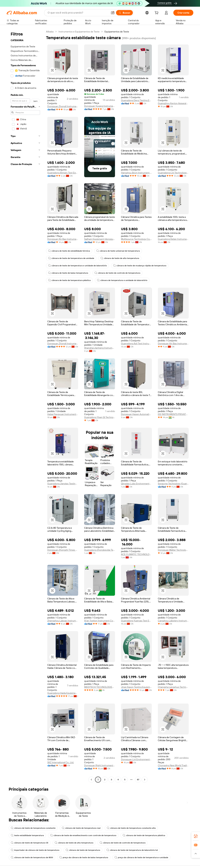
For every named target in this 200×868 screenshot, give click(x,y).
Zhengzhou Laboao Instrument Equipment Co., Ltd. (63, 621)
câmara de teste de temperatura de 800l (32, 857)
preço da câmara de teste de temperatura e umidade (141, 857)
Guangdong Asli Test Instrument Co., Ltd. (136, 343)
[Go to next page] (145, 780)
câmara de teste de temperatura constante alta (131, 828)
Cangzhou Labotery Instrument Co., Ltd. (173, 621)
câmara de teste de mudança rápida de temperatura (140, 266)
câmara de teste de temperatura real (81, 828)
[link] (196, 836)
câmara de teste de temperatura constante (33, 828)
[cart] (157, 13)
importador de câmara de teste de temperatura (35, 850)
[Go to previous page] (91, 780)
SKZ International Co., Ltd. (61, 762)
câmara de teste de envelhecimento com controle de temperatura (83, 835)
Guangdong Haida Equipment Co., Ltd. (63, 693)
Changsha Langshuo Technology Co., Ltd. (173, 687)
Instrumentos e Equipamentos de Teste (79, 32)
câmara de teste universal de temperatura (118, 251)
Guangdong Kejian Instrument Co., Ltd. (173, 239)
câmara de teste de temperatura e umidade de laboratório (77, 266)
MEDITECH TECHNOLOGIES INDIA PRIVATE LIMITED (100, 687)
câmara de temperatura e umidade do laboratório (122, 280)
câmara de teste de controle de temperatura (117, 273)
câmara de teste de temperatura (83, 850)
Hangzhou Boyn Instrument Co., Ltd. (136, 173)
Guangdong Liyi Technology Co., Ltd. (173, 173)
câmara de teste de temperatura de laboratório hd (132, 850)
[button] (52, 70)
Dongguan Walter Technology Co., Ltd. (173, 550)
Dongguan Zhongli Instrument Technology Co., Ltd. (63, 106)
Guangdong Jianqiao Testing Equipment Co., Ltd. (63, 484)
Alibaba (50, 32)
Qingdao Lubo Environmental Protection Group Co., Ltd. (136, 484)
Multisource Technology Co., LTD (136, 239)
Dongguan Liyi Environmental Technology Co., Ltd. (136, 759)
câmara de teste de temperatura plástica (69, 280)
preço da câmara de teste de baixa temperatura (84, 857)
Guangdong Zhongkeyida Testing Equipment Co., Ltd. (100, 550)
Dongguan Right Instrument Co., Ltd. (100, 765)
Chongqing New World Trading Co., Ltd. (173, 765)
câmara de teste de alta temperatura (120, 258)
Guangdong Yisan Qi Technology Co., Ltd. (100, 417)
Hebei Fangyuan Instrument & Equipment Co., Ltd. (63, 414)
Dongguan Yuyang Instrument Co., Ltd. (100, 106)
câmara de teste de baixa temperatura (68, 273)
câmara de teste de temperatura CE (30, 843)
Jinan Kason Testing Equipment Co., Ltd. (136, 687)
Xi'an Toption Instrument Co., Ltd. (100, 621)
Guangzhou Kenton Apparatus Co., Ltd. (173, 103)
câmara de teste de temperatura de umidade (71, 258)
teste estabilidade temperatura (27, 835)
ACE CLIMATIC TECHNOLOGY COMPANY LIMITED (136, 554)
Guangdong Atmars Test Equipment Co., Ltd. (63, 173)
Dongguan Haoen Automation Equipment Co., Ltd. (136, 414)
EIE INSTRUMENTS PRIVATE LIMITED (173, 414)
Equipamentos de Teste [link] (117, 32)
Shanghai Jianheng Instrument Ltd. (100, 348)
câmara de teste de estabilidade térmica (69, 251)
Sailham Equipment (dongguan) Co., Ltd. (100, 239)
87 (138, 780)
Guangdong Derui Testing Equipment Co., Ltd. (136, 100)
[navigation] (25, 406)
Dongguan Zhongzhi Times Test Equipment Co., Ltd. (63, 550)
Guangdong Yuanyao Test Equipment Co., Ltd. (136, 621)
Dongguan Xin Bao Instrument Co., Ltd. (63, 239)
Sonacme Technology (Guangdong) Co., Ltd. (173, 484)
